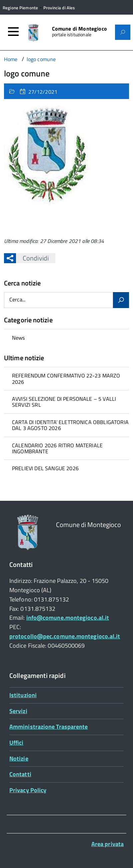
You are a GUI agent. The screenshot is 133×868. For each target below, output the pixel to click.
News (18, 338)
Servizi (18, 711)
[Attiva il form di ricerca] (123, 32)
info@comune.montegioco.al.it (68, 618)
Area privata (107, 844)
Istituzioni (23, 695)
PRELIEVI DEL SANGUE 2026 (45, 468)
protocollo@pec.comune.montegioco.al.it (65, 636)
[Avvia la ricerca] (121, 300)
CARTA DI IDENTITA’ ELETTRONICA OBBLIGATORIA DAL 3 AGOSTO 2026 (70, 425)
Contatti (20, 774)
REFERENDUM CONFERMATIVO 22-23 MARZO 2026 (66, 379)
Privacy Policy (28, 790)
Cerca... (17, 300)
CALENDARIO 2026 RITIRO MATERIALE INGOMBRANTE (57, 448)
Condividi (32, 258)
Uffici (16, 743)
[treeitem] (66, 337)
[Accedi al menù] (13, 32)
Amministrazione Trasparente (48, 727)
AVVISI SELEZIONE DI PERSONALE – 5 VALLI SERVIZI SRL (64, 402)
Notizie (19, 759)
